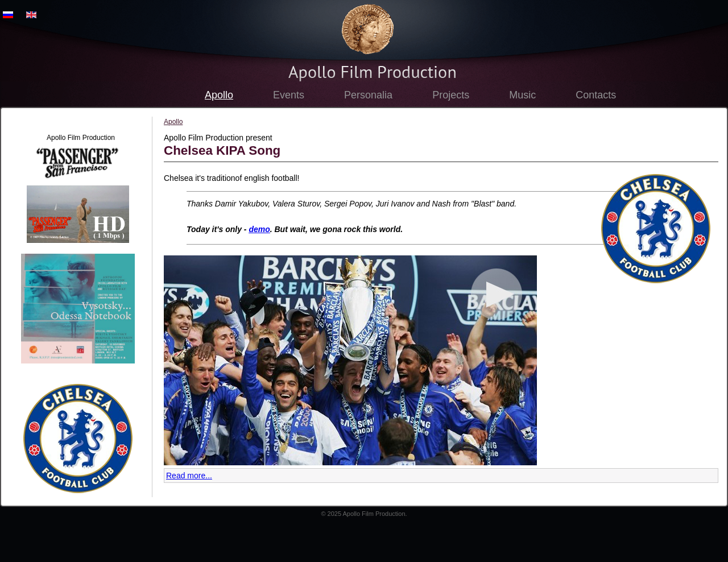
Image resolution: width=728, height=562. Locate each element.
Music (522, 95)
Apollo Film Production (368, 29)
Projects (451, 95)
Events (289, 95)
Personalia (368, 95)
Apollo (219, 95)
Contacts (596, 95)
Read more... (189, 476)
